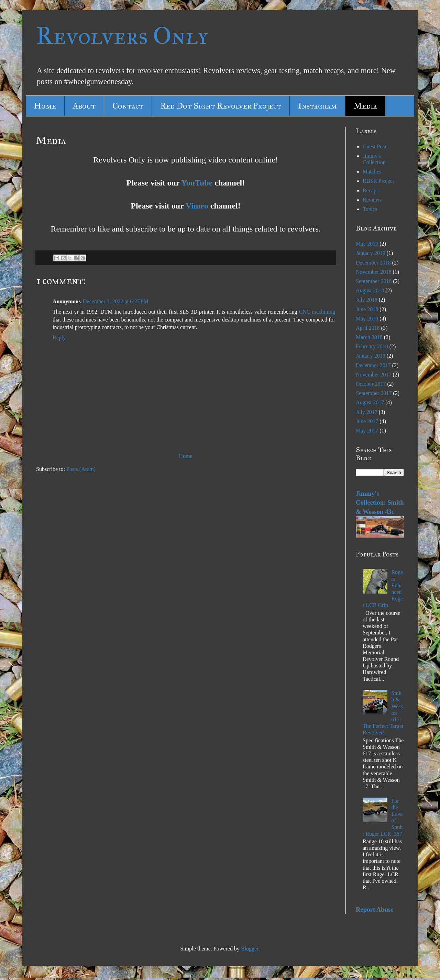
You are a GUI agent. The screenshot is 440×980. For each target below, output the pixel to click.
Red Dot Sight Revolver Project (221, 106)
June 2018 (367, 309)
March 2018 (369, 337)
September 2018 (374, 281)
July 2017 (367, 412)
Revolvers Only (122, 36)
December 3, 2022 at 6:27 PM (116, 301)
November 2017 (374, 375)
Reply (59, 337)
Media (365, 106)
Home (45, 106)
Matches (372, 172)
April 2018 (368, 328)
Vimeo (197, 206)
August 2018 (370, 290)
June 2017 (367, 421)
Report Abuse (375, 909)
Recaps (371, 190)
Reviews (372, 200)
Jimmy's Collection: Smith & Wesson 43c (380, 502)
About (84, 106)
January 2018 (371, 356)
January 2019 (371, 253)
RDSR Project (378, 181)
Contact (128, 106)
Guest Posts (376, 147)
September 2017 (374, 393)
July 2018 (367, 300)
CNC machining (317, 312)
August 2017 (370, 402)
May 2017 (367, 431)
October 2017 (371, 384)
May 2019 (367, 244)
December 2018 (373, 263)
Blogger (250, 949)
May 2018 (367, 319)
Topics (370, 209)
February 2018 (372, 346)
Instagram (317, 106)
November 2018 (374, 272)
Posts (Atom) (81, 469)
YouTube (197, 183)
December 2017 (373, 365)
